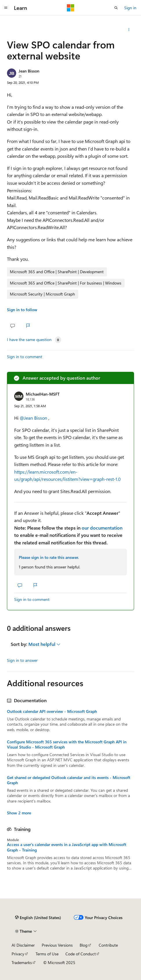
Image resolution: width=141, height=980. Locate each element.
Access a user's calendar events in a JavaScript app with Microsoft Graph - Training (67, 847)
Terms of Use (47, 954)
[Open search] (116, 8)
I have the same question (29, 340)
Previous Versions (57, 945)
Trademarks (22, 962)
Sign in (130, 8)
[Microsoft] (71, 8)
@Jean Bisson (34, 418)
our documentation (102, 528)
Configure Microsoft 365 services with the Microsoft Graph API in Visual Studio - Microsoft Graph (67, 744)
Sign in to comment (25, 357)
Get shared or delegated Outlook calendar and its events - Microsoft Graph (69, 780)
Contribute (108, 945)
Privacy (18, 954)
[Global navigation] (6, 8)
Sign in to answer (22, 660)
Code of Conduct (81, 954)
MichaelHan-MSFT (43, 394)
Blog (84, 945)
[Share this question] (129, 30)
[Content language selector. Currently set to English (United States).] (38, 917)
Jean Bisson (29, 71)
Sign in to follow (22, 310)
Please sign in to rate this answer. (49, 557)
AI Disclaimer (23, 945)
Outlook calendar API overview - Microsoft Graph (52, 711)
